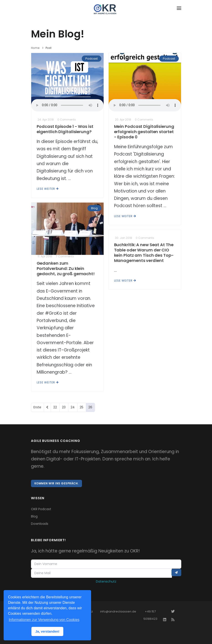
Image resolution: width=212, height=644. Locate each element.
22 (55, 407)
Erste (37, 407)
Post (49, 48)
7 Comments (65, 256)
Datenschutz (106, 581)
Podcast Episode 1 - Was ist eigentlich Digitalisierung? (65, 129)
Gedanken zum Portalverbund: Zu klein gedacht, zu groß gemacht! (66, 268)
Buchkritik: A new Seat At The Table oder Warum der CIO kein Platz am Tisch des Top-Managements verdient (144, 253)
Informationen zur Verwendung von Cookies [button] (44, 620)
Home (35, 48)
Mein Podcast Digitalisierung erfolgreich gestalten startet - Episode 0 (144, 132)
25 (82, 407)
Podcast (92, 59)
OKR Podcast (41, 509)
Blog (94, 208)
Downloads (40, 524)
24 (73, 407)
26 (90, 407)
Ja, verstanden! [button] (47, 631)
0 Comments (67, 120)
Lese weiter (48, 189)
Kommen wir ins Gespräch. (56, 483)
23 (64, 407)
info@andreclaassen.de (118, 611)
